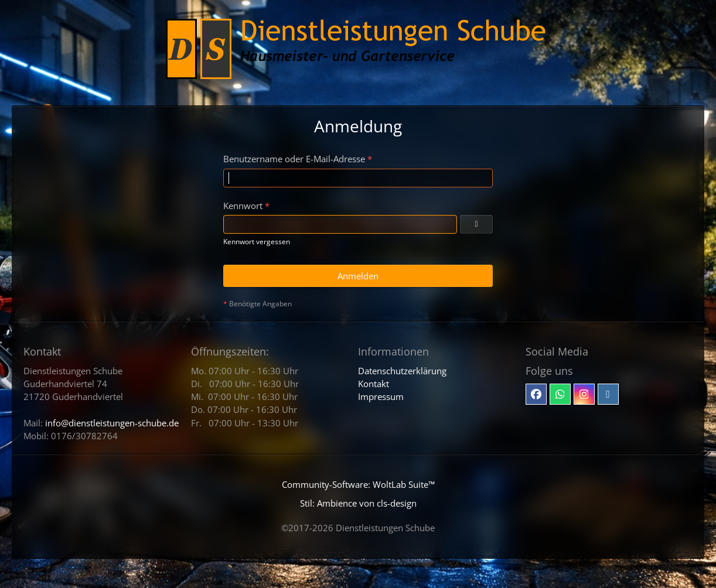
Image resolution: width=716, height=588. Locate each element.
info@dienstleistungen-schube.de (112, 423)
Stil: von (358, 503)
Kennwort (243, 206)
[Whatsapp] (560, 394)
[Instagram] (584, 394)
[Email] (608, 394)
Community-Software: (358, 484)
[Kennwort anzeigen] (476, 224)
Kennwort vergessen (257, 242)
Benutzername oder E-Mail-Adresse (294, 159)
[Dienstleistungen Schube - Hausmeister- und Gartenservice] (358, 53)
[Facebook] (536, 394)
